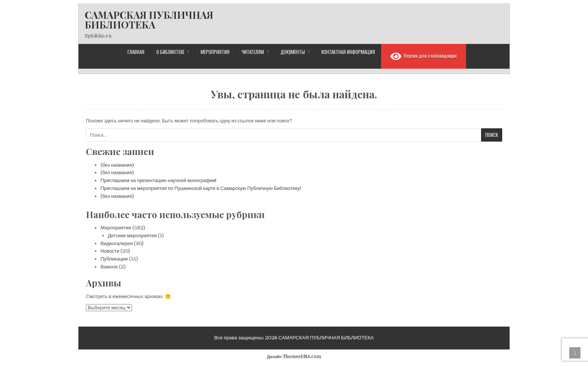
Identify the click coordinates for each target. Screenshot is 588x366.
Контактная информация (348, 52)
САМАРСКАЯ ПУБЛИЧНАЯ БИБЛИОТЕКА (149, 20)
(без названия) (117, 165)
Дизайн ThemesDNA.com (294, 357)
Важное (109, 267)
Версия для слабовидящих (424, 56)
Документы (293, 52)
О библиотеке (170, 52)
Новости (110, 251)
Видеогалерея (117, 243)
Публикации (114, 259)
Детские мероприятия (133, 236)
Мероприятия (215, 52)
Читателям (253, 52)
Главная (136, 52)
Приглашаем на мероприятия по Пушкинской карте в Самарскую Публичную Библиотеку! (201, 188)
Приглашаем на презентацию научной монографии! (158, 180)
